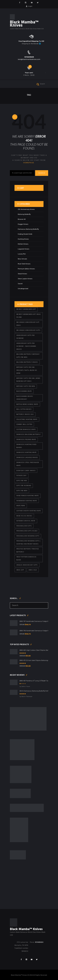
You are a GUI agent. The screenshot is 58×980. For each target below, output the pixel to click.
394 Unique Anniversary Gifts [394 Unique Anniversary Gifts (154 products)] (28, 330)
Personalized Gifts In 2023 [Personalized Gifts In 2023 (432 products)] (27, 531)
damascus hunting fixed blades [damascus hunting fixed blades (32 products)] (26, 446)
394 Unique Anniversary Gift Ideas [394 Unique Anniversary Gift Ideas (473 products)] (28, 324)
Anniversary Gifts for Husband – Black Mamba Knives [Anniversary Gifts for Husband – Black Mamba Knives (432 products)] (26, 346)
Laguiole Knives (24, 249)
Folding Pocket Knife (25, 234)
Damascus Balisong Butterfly (28, 229)
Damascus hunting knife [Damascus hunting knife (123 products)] (26, 453)
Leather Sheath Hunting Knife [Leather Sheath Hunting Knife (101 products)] (29, 511)
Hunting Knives (23, 239)
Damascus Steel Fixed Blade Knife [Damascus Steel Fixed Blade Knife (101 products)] (28, 464)
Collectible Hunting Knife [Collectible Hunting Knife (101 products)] (27, 419)
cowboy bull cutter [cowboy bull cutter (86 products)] (24, 424)
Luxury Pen (22, 254)
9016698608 (29, 57)
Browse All (22, 219)
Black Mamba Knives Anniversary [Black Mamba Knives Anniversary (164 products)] (25, 398)
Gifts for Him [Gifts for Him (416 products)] (22, 481)
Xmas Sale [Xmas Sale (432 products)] (33, 570)
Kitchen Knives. (23, 244)
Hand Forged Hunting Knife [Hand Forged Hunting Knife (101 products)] (28, 496)
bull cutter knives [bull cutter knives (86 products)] (24, 409)
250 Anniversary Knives (26, 209)
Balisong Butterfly (24, 214)
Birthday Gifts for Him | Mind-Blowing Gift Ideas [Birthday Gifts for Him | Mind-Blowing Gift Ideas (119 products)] (29, 380)
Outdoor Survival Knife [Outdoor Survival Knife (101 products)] (26, 521)
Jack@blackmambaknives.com (29, 59)
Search (42, 173)
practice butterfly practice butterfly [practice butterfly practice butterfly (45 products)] (28, 550)
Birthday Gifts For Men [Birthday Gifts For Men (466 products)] (26, 386)
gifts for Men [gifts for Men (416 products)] (22, 491)
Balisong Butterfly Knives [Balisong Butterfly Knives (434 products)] (27, 362)
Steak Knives (22, 274)
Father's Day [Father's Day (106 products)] (21, 476)
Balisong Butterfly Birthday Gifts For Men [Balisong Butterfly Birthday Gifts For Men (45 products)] (28, 356)
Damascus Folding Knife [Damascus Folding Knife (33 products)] (26, 440)
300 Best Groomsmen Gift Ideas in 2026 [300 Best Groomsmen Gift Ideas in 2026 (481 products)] (29, 316)
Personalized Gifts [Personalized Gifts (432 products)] (24, 526)
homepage (29, 163)
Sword (20, 284)
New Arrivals (22, 259)
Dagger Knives (23, 224)
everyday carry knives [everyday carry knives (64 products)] (26, 471)
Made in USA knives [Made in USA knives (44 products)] (24, 516)
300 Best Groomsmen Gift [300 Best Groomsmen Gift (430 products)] (26, 309)
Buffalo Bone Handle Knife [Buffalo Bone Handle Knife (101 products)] (27, 404)
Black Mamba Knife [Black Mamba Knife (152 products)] (24, 391)
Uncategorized (23, 289)
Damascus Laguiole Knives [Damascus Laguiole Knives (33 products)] (27, 458)
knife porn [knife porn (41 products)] (21, 506)
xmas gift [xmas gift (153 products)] (20, 570)
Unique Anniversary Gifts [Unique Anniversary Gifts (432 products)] (27, 565)
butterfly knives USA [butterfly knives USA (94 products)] (25, 414)
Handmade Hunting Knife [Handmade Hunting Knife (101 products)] (27, 501)
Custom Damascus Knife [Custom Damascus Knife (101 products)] (26, 430)
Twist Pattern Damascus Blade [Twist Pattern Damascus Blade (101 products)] (26, 558)
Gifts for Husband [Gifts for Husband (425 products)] (24, 486)
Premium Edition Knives (26, 269)
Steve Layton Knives (25, 279)
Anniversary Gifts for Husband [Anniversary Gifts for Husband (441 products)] (26, 337)
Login (30, 6)
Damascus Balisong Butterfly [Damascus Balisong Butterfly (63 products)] (29, 434)
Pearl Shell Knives (24, 264)
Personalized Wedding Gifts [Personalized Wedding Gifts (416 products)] (28, 536)
